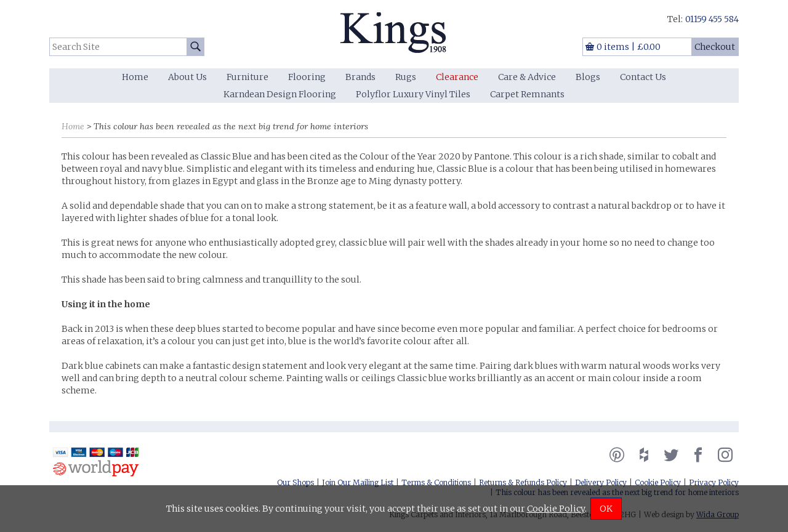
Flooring (307, 77)
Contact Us (643, 77)
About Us (187, 77)
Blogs (588, 77)
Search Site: (50, 38)
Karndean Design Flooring (280, 94)
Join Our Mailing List (358, 482)
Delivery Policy (601, 482)
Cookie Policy (658, 482)
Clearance (457, 77)
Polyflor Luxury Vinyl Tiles (413, 94)
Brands (360, 77)
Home (135, 77)
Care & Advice (527, 77)
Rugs (406, 77)
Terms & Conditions (436, 482)
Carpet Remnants (527, 94)
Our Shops (295, 482)
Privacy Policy (714, 482)
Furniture (247, 77)
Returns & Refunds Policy (523, 482)
